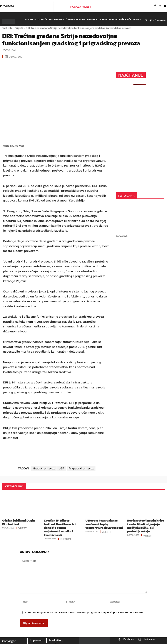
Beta (14, 50)
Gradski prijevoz (44, 468)
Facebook (129, 634)
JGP (62, 468)
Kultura (66, 534)
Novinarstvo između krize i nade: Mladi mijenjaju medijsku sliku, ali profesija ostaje (146, 525)
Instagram (149, 634)
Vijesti (19, 28)
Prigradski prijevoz (81, 468)
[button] (146, 20)
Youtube (140, 642)
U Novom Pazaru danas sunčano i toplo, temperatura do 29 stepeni (103, 524)
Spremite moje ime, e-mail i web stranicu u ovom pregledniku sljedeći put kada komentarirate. (84, 608)
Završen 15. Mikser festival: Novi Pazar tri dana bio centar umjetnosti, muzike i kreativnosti (63, 525)
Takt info (7, 28)
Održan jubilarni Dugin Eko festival (21, 522)
